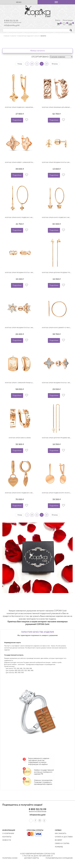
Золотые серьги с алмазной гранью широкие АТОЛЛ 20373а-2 (27, 383)
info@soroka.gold (12, 25)
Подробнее (17, 120)
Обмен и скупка (62, 843)
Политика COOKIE (10, 858)
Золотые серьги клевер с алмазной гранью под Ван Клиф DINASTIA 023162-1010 (33, 162)
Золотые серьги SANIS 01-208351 (20, 438)
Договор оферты (32, 858)
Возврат (59, 840)
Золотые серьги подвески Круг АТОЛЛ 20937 (57, 493)
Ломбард (59, 847)
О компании (8, 833)
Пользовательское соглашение (59, 858)
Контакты (7, 837)
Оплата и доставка (64, 837)
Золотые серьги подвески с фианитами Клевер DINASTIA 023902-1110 (29, 107)
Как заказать (61, 833)
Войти (58, 20)
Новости (7, 840)
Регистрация (68, 20)
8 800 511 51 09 (11, 21)
